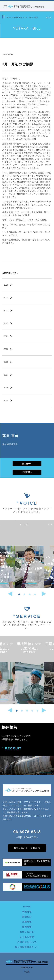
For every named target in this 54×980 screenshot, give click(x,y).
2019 (6, 362)
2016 (6, 388)
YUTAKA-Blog (17, 18)
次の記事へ (27, 472)
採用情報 (27, 927)
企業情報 (27, 922)
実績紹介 (27, 917)
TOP (8, 18)
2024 (6, 298)
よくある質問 (27, 937)
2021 (6, 336)
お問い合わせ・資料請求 (27, 848)
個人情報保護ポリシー (27, 947)
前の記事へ (27, 464)
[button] (19, 594)
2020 (6, 349)
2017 (6, 375)
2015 (6, 400)
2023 (6, 311)
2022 (6, 323)
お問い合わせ (27, 932)
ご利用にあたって (27, 942)
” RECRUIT (12, 748)
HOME (27, 907)
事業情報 (27, 912)
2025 (6, 285)
